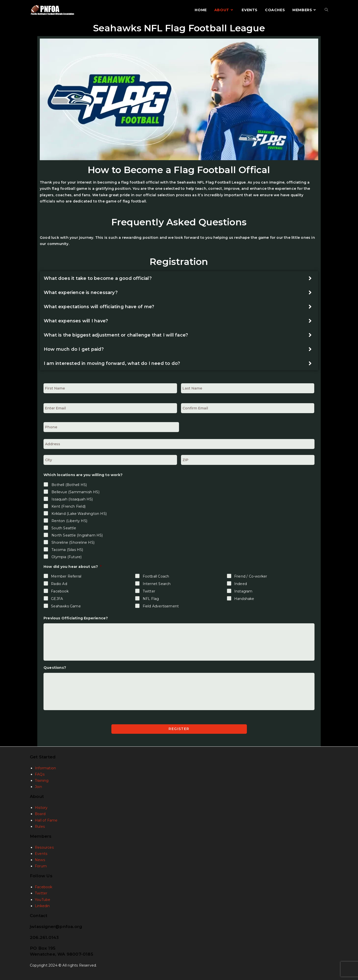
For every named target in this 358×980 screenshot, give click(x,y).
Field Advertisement (161, 606)
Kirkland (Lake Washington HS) (79, 514)
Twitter (149, 591)
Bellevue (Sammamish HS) (75, 492)
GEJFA (57, 599)
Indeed (241, 584)
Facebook (60, 591)
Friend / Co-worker (251, 576)
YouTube (43, 899)
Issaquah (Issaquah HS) (72, 499)
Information (45, 767)
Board (40, 813)
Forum (41, 865)
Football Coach (156, 576)
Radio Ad (59, 584)
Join (38, 786)
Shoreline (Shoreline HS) (73, 542)
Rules (40, 826)
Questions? (55, 668)
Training (42, 780)
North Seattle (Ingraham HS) (77, 535)
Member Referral (66, 576)
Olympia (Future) (67, 557)
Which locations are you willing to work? (83, 475)
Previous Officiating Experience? (76, 618)
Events (41, 853)
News (40, 859)
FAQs (40, 773)
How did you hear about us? (72, 567)
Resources (44, 846)
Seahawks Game (66, 606)
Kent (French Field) (68, 506)
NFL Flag (151, 599)
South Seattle (64, 528)
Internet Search (157, 584)
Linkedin (42, 905)
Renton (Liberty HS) (69, 521)
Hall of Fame (46, 819)
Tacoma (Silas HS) (67, 550)
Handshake (244, 599)
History (41, 807)
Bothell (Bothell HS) (69, 485)
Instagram (243, 591)
